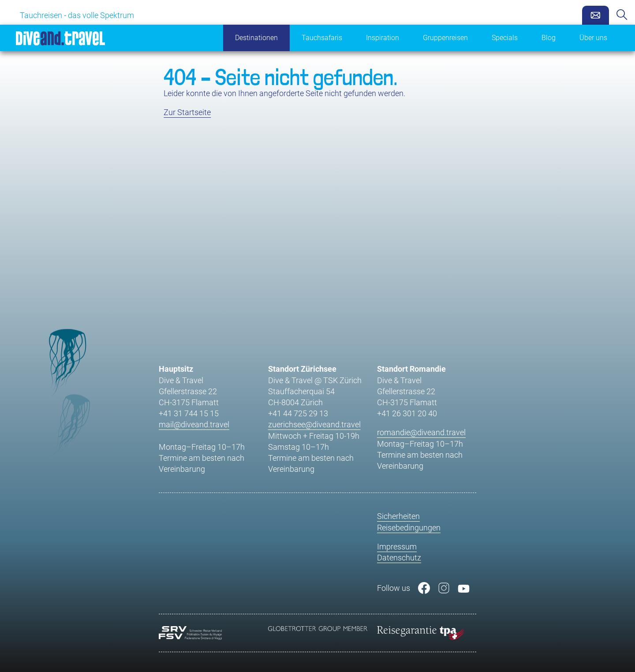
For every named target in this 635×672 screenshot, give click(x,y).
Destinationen (256, 38)
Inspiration (383, 38)
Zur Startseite (187, 112)
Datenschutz (399, 558)
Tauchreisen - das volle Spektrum (77, 15)
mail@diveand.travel (194, 424)
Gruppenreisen (445, 38)
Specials (505, 38)
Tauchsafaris (322, 38)
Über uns (593, 38)
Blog (549, 38)
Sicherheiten (398, 516)
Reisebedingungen (409, 528)
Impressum (397, 547)
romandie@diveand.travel (421, 432)
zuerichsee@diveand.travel (314, 424)
